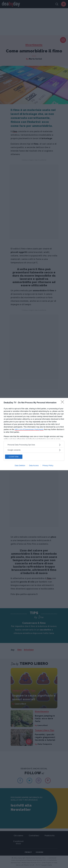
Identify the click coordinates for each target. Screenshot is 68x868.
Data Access (34, 465)
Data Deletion (20, 465)
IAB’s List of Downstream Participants (29, 429)
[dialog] (34, 434)
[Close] (63, 403)
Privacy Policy (48, 465)
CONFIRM (14, 457)
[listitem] (34, 445)
